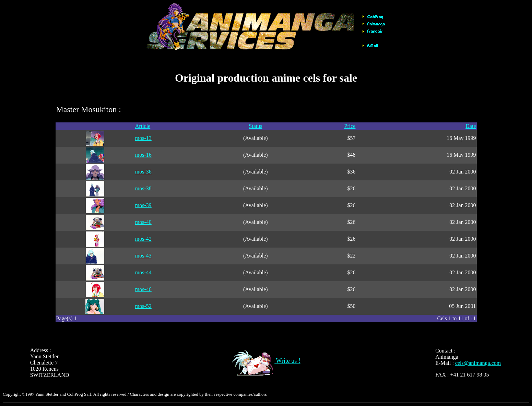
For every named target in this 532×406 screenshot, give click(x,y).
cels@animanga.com (478, 363)
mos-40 (143, 222)
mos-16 (143, 155)
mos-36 (143, 172)
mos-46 (143, 289)
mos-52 (143, 306)
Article (143, 126)
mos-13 (143, 138)
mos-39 (143, 205)
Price (350, 126)
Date (471, 126)
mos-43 (143, 256)
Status (255, 126)
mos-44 (143, 272)
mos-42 (143, 239)
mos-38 (143, 188)
